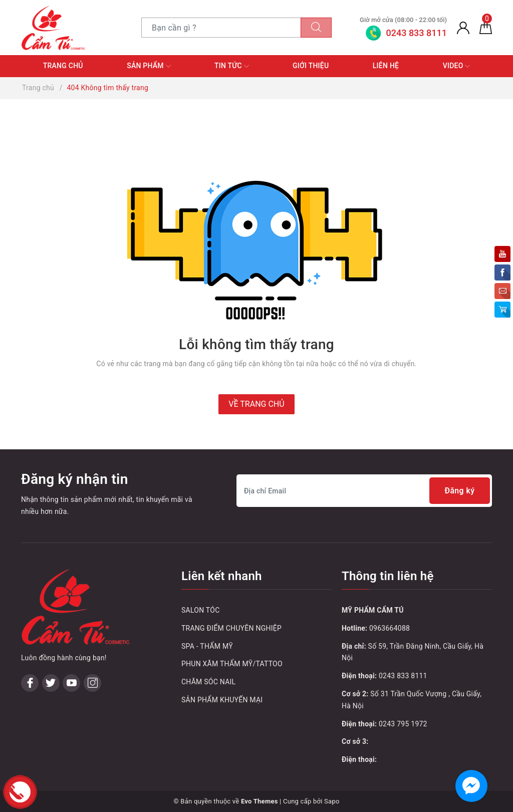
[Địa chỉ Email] (364, 491)
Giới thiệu (311, 66)
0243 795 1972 (403, 724)
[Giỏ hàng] (486, 28)
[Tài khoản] (463, 28)
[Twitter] (51, 683)
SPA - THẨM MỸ (207, 646)
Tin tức (232, 66)
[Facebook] (30, 683)
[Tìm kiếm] (316, 28)
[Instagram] (92, 683)
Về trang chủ (256, 404)
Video (457, 66)
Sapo (332, 801)
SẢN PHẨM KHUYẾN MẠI (222, 700)
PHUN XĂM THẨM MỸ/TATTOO (232, 664)
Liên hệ (386, 66)
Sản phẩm (149, 66)
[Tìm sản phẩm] (221, 28)
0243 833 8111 (403, 676)
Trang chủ (63, 66)
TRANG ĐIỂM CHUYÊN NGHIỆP (231, 628)
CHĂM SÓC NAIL (208, 682)
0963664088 (390, 628)
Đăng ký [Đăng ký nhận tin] (459, 491)
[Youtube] (71, 683)
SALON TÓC (201, 610)
